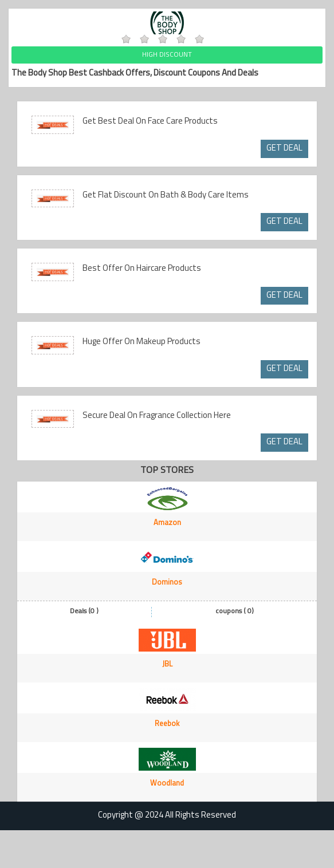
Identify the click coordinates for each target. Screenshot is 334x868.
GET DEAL (284, 149)
